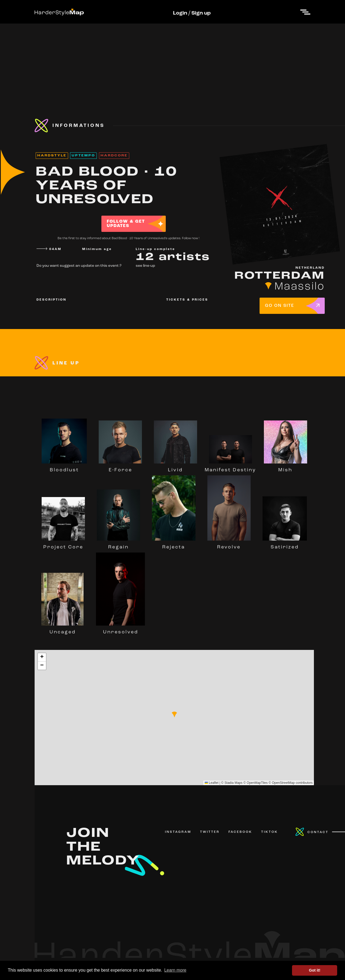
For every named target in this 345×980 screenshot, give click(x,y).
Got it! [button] (315, 970)
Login (180, 13)
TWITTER (210, 832)
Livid (175, 468)
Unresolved (120, 630)
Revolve (229, 545)
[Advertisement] (172, 61)
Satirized (285, 545)
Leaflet (212, 783)
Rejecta (174, 545)
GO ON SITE (280, 306)
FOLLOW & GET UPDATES (126, 224)
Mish (286, 468)
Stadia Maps (233, 783)
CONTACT (318, 832)
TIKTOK (270, 832)
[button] (174, 715)
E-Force (120, 468)
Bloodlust (64, 468)
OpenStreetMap (283, 783)
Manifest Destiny (230, 468)
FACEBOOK (240, 832)
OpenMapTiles (257, 783)
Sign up (201, 13)
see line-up (145, 266)
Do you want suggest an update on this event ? (79, 266)
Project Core (63, 545)
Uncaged (62, 630)
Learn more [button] (175, 970)
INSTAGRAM (178, 832)
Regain (118, 545)
